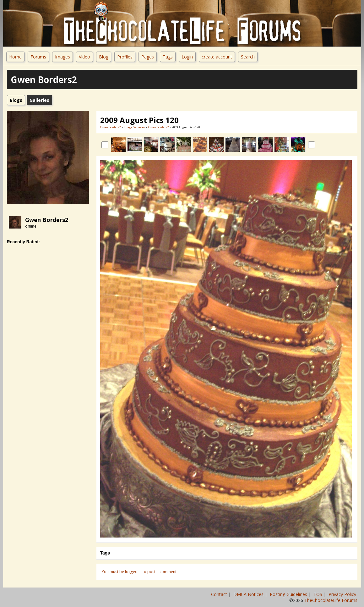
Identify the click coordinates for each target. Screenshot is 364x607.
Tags (168, 57)
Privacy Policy (343, 594)
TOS (318, 594)
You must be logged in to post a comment (139, 572)
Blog (104, 57)
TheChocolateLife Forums (331, 600)
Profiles (125, 57)
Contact (220, 594)
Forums (38, 57)
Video (84, 57)
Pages (148, 57)
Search (248, 57)
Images (62, 57)
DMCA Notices (249, 594)
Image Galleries (135, 127)
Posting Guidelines (289, 594)
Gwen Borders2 (47, 220)
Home (15, 57)
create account (217, 57)
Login (187, 57)
